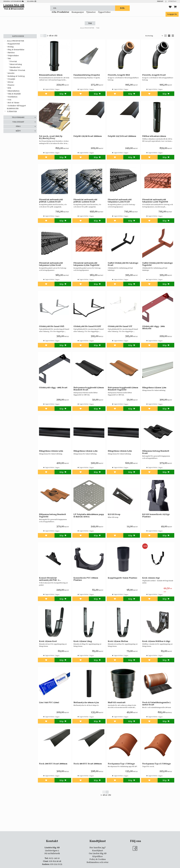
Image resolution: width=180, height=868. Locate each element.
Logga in (172, 14)
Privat (160, 1)
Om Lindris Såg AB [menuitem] (98, 853)
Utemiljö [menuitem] (11, 79)
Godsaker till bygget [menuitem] (17, 106)
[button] (170, 8)
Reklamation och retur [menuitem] (98, 862)
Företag (172, 1)
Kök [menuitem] (9, 88)
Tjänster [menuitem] (91, 15)
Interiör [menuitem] (11, 73)
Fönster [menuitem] (11, 85)
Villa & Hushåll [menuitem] (14, 94)
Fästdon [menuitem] (11, 53)
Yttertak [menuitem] (13, 61)
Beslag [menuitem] (11, 47)
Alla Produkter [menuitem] (60, 15)
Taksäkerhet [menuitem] (15, 67)
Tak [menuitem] (9, 59)
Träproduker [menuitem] (13, 56)
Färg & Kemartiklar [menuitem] (16, 50)
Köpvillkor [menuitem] (98, 856)
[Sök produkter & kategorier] (83, 8)
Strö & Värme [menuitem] (13, 103)
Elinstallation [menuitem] (13, 91)
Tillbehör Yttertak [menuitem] (17, 70)
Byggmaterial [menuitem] (14, 44)
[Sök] (122, 8)
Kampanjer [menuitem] (78, 15)
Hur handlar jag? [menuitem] (98, 848)
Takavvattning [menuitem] (16, 64)
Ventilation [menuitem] (12, 97)
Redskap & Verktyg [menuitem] (16, 76)
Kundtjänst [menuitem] (98, 851)
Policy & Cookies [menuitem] (98, 859)
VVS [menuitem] (9, 100)
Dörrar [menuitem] (11, 82)
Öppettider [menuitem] (104, 15)
